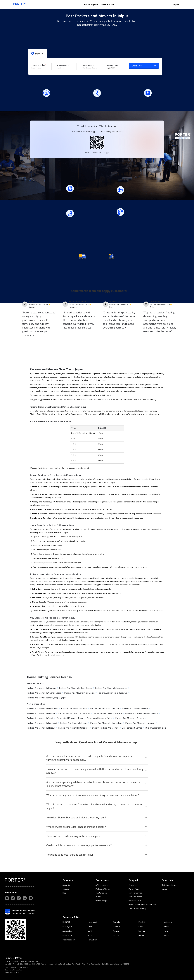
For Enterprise (91, 4)
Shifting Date (112, 65)
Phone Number (88, 65)
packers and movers (106, 388)
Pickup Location (38, 65)
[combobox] (39, 68)
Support (177, 4)
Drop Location (63, 65)
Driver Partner (108, 4)
